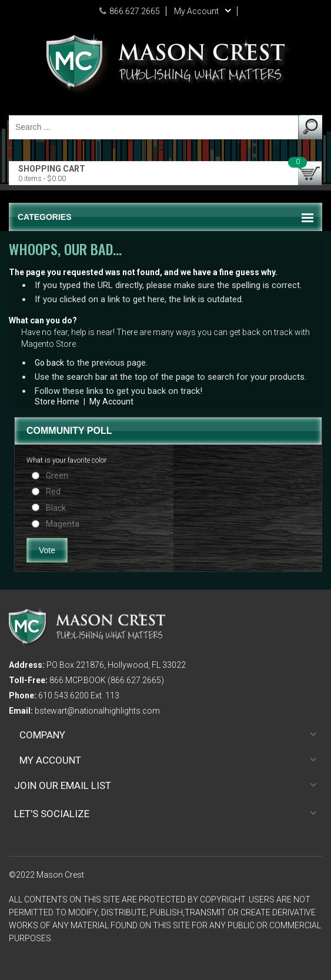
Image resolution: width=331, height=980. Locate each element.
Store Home (57, 402)
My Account (111, 402)
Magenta (63, 524)
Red (53, 491)
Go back (49, 363)
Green (57, 476)
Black (56, 508)
